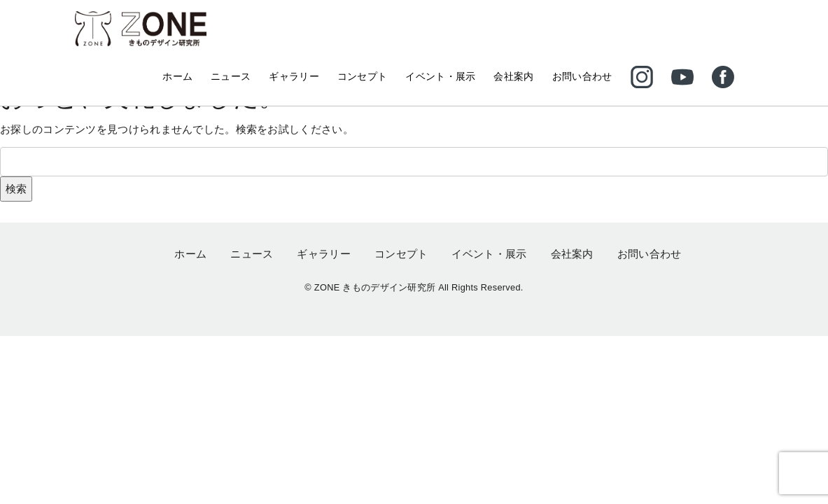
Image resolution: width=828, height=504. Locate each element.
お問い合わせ (582, 77)
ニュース (231, 77)
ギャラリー (294, 77)
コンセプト (363, 77)
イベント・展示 (440, 77)
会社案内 (513, 77)
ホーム (177, 77)
